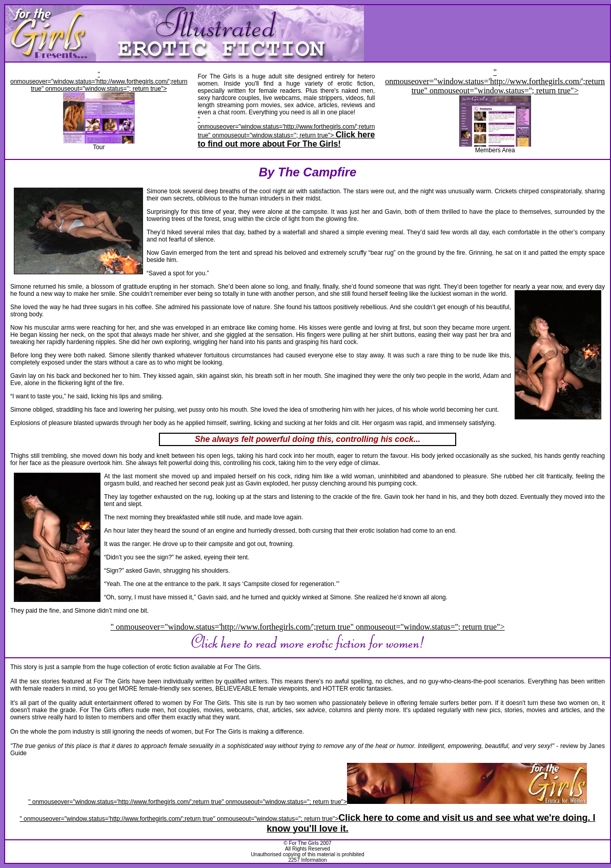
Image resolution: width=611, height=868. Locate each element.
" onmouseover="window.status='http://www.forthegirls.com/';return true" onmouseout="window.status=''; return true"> (287, 132)
